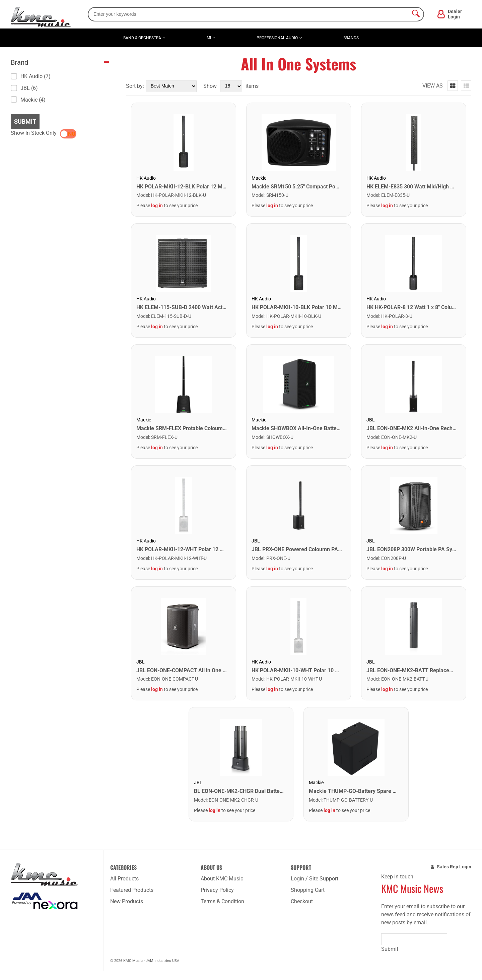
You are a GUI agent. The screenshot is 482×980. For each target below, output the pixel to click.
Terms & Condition (222, 901)
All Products (124, 879)
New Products (127, 901)
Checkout (302, 901)
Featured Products (132, 890)
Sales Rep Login (454, 867)
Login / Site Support (315, 879)
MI (209, 38)
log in (157, 206)
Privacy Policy (217, 890)
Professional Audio (277, 38)
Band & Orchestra (142, 38)
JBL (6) (24, 88)
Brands (351, 38)
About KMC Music (222, 879)
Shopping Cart (308, 890)
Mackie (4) (28, 100)
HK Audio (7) (31, 76)
